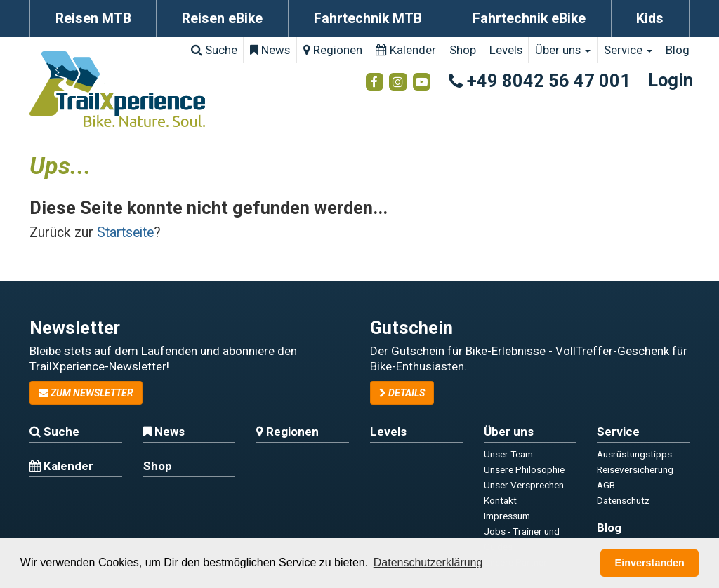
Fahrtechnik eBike (529, 19)
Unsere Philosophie (524, 469)
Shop (463, 50)
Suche (214, 50)
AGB (606, 485)
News (270, 50)
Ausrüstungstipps (634, 454)
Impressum (507, 516)
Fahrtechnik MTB (368, 19)
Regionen (333, 50)
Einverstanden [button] (650, 563)
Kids (650, 19)
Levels (506, 50)
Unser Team (508, 454)
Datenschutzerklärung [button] (428, 562)
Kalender (406, 50)
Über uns (563, 50)
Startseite (125, 233)
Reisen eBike (222, 19)
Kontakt (500, 500)
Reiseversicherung (635, 469)
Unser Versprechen (524, 485)
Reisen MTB (93, 19)
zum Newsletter (86, 393)
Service (628, 50)
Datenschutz (623, 500)
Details (402, 393)
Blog (678, 50)
